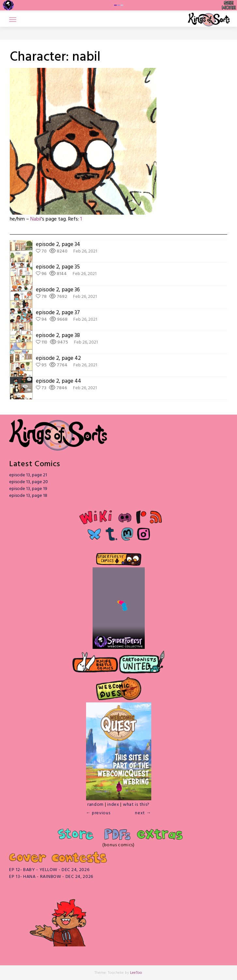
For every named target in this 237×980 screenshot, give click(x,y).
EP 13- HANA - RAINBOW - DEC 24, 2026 (51, 877)
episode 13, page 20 (29, 482)
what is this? (136, 805)
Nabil (36, 219)
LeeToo (136, 973)
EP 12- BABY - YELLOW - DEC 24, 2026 (49, 870)
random (96, 805)
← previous (98, 813)
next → (143, 813)
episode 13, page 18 (28, 496)
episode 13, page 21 (28, 475)
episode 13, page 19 (28, 489)
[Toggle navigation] (13, 20)
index (113, 805)
